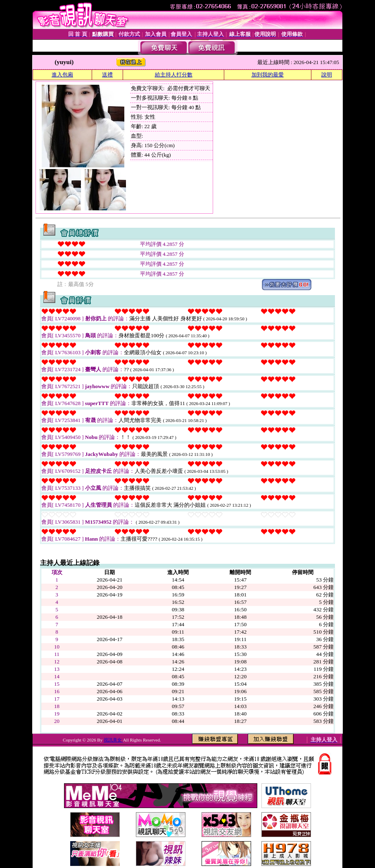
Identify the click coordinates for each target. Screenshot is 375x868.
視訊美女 (113, 740)
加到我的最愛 (268, 75)
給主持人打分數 (174, 75)
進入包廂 (62, 75)
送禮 (107, 75)
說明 (327, 75)
